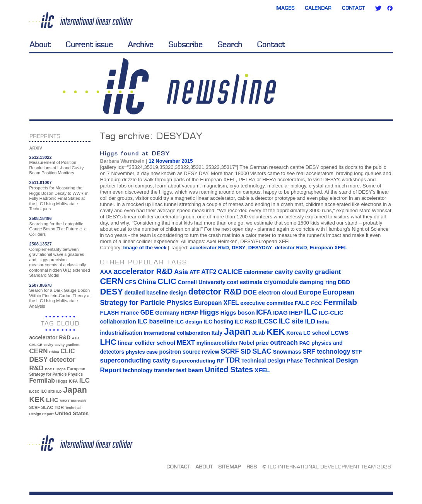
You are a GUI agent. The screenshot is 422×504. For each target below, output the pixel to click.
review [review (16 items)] (211, 352)
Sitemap (230, 467)
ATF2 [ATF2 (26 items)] (209, 272)
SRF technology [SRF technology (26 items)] (326, 351)
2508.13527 (41, 244)
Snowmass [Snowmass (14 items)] (287, 352)
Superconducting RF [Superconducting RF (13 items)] (198, 361)
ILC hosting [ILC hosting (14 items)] (219, 322)
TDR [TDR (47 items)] (59, 407)
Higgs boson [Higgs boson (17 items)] (238, 313)
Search (230, 44)
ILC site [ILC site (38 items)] (48, 391)
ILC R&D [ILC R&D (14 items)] (246, 322)
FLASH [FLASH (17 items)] (109, 313)
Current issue (89, 44)
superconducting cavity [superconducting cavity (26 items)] (135, 360)
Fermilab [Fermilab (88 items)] (42, 381)
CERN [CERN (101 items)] (39, 351)
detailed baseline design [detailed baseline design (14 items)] (156, 293)
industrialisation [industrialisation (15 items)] (121, 333)
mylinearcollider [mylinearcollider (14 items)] (217, 343)
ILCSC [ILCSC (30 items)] (34, 392)
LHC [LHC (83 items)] (52, 400)
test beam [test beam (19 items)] (190, 370)
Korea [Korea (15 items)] (294, 333)
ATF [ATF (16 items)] (195, 272)
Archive (141, 44)
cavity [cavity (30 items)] (48, 345)
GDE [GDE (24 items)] (147, 312)
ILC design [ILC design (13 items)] (189, 322)
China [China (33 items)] (54, 352)
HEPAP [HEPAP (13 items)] (190, 313)
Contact (353, 8)
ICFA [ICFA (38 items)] (73, 381)
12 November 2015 (171, 161)
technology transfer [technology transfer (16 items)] (149, 370)
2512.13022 (41, 157)
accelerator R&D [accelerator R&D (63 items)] (50, 338)
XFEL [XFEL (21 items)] (262, 370)
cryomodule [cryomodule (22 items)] (281, 282)
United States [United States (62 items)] (72, 413)
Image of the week (145, 248)
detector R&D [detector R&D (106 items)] (215, 292)
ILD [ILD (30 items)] (59, 392)
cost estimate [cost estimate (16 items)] (244, 282)
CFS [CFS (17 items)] (131, 282)
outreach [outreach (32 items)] (78, 401)
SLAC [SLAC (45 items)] (47, 407)
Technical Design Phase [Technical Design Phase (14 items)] (272, 361)
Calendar (318, 8)
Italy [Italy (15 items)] (217, 333)
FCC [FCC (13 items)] (316, 303)
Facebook (390, 8)
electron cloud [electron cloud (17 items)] (278, 293)
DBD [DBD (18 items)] (344, 282)
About (40, 44)
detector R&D (291, 248)
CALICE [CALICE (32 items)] (36, 345)
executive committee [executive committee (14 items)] (267, 303)
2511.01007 (41, 182)
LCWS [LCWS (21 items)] (340, 333)
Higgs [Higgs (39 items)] (62, 381)
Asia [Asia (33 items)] (76, 338)
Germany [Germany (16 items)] (167, 313)
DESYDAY (260, 248)
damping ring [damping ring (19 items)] (318, 282)
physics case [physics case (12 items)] (142, 352)
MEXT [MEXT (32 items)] (65, 401)
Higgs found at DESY (135, 153)
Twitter (378, 8)
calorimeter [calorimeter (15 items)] (258, 272)
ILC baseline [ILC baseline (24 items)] (155, 321)
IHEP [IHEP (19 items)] (296, 312)
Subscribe (185, 44)
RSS (252, 467)
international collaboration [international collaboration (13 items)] (177, 333)
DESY (238, 248)
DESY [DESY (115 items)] (39, 359)
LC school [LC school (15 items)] (316, 333)
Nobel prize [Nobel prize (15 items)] (254, 343)
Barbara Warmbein (122, 161)
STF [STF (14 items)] (357, 352)
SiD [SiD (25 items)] (246, 351)
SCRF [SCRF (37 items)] (35, 408)
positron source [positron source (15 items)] (180, 352)
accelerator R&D (209, 248)
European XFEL (329, 248)
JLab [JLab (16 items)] (259, 333)
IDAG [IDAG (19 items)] (280, 312)
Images (285, 8)
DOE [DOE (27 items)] (48, 369)
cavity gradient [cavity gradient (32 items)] (67, 345)
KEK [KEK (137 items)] (37, 399)
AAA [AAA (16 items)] (106, 272)
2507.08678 (41, 285)
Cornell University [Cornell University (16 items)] (201, 282)
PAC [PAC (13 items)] (305, 343)
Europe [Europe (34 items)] (59, 369)
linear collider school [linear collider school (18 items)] (147, 343)
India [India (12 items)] (323, 322)
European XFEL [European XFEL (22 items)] (217, 303)
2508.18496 (41, 218)
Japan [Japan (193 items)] (75, 390)
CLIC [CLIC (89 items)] (67, 351)
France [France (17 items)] (130, 313)
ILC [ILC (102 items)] (85, 381)
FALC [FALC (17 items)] (302, 303)
